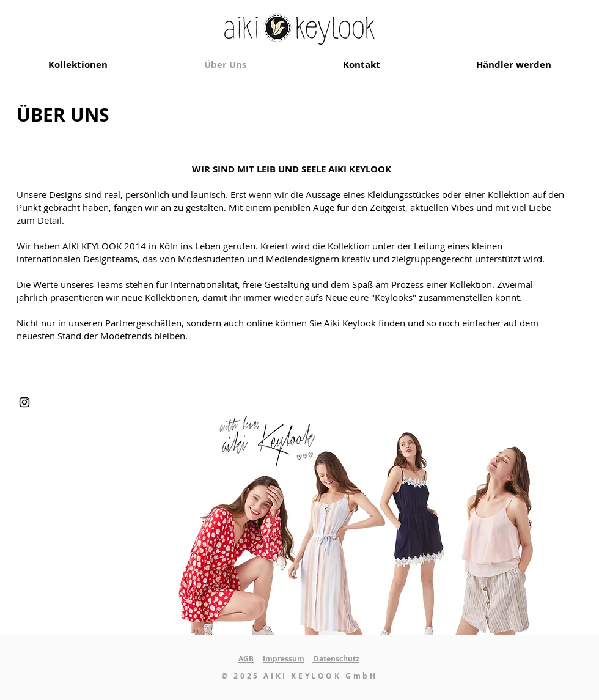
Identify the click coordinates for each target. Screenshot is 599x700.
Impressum (284, 659)
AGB (246, 659)
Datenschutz (336, 659)
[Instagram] (24, 402)
